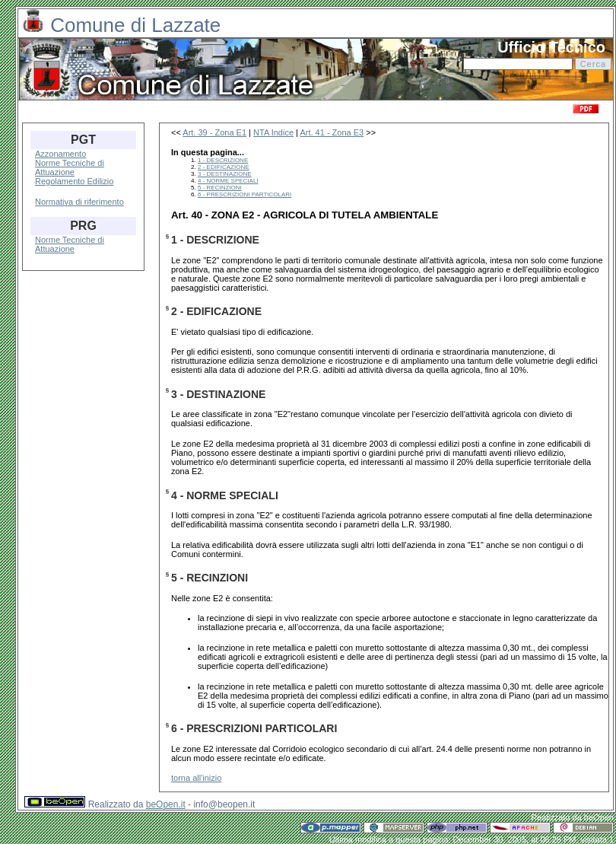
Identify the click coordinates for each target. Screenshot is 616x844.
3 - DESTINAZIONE (225, 174)
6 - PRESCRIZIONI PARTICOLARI (244, 194)
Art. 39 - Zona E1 (214, 132)
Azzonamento (60, 154)
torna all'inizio (196, 778)
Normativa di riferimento (79, 202)
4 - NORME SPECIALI (228, 181)
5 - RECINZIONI (220, 188)
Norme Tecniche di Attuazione (70, 167)
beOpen (599, 817)
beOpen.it (166, 804)
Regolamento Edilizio (74, 181)
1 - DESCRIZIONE (223, 160)
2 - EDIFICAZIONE (224, 167)
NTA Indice (273, 132)
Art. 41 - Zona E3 (332, 132)
